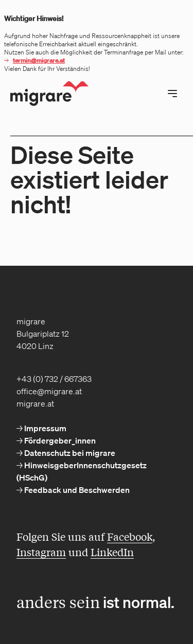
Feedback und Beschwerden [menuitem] (76, 490)
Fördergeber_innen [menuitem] (59, 440)
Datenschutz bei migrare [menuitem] (69, 453)
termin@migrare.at (39, 60)
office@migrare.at (49, 391)
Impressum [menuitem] (45, 428)
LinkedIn (112, 552)
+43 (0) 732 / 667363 (54, 379)
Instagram (41, 552)
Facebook (130, 536)
